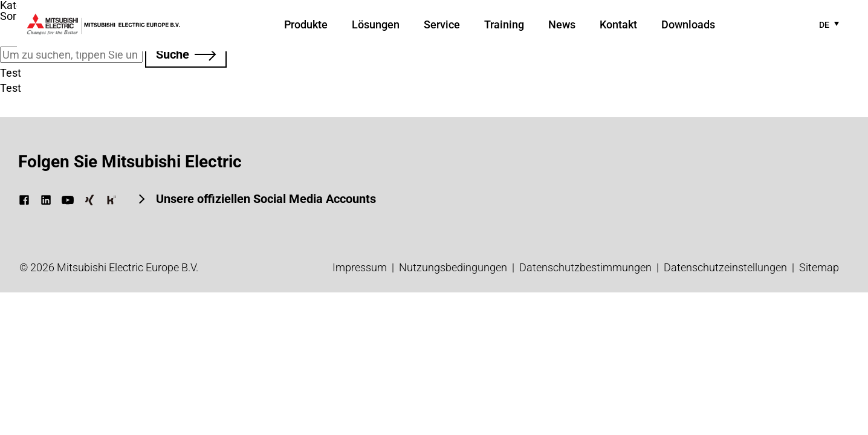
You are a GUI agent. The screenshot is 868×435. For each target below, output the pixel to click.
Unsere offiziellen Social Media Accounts (264, 199)
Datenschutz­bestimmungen (585, 267)
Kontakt (618, 24)
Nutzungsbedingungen (453, 267)
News (562, 24)
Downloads (688, 24)
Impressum (360, 267)
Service (442, 24)
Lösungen (376, 24)
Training (504, 24)
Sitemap (819, 267)
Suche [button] (173, 54)
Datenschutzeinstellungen (725, 267)
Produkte (306, 24)
